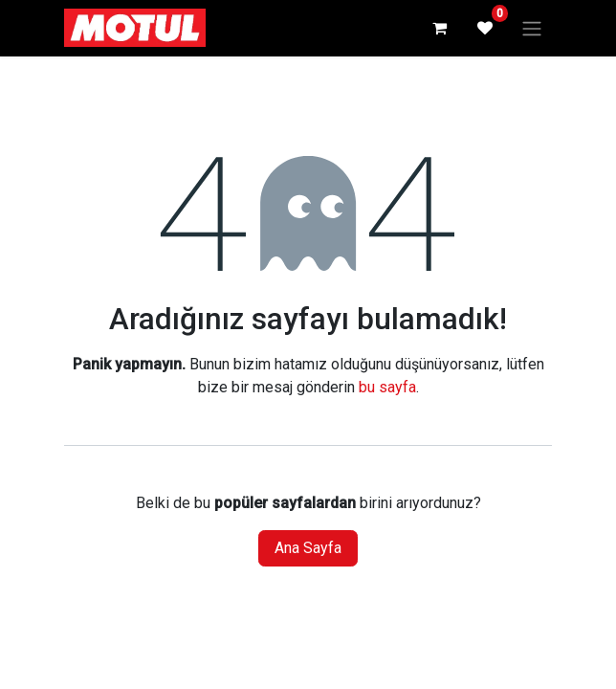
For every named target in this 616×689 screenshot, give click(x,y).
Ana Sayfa (308, 548)
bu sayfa (387, 387)
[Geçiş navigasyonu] (532, 28)
